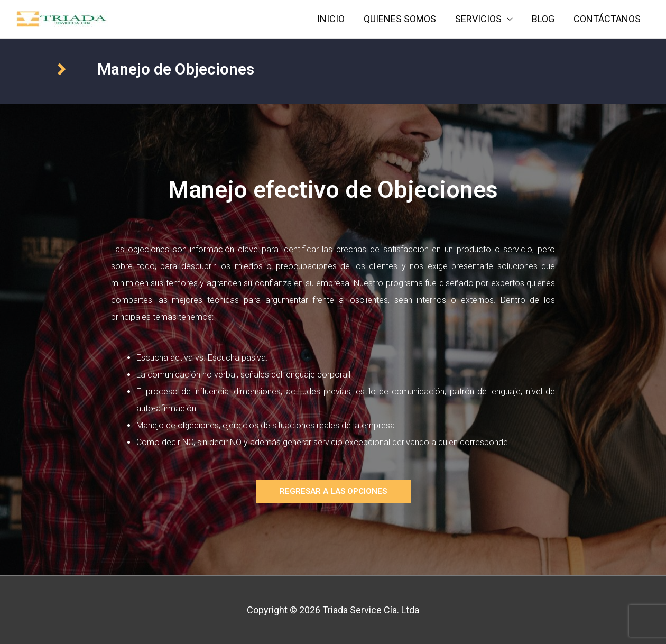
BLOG (543, 19)
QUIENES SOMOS (400, 19)
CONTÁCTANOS (607, 19)
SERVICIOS (478, 19)
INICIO (331, 19)
